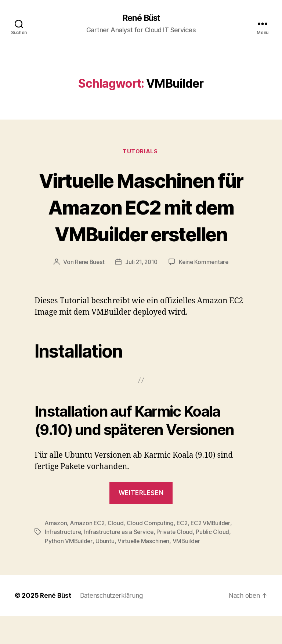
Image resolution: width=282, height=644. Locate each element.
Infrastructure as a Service (120, 560)
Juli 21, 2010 (142, 290)
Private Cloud (176, 560)
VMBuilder (189, 569)
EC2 (184, 551)
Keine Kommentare (205, 290)
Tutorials (141, 153)
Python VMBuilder (69, 569)
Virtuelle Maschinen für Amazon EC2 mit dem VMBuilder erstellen (141, 221)
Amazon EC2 (88, 551)
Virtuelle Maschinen (145, 569)
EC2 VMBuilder (214, 551)
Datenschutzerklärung (114, 623)
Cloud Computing (152, 551)
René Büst (141, 18)
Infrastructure (63, 560)
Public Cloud (214, 560)
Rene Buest (88, 290)
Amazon (56, 551)
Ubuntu (105, 569)
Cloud (117, 551)
